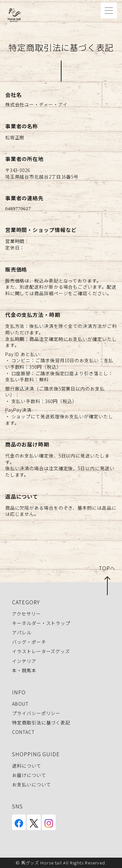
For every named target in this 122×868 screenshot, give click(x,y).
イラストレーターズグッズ (41, 652)
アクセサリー (26, 614)
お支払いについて (31, 784)
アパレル (22, 632)
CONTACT (23, 732)
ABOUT (20, 704)
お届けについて (29, 775)
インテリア (24, 661)
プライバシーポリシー (36, 713)
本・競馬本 (24, 670)
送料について (27, 766)
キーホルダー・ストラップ (41, 623)
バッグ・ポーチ (29, 642)
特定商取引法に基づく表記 (41, 723)
